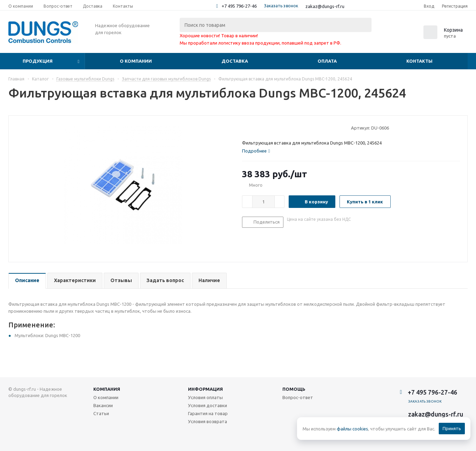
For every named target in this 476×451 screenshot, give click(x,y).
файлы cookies (352, 429)
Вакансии (103, 405)
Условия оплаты (205, 397)
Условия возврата (208, 421)
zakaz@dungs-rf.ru (325, 6)
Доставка (235, 61)
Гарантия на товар (208, 413)
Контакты (419, 61)
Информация (205, 389)
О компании (136, 61)
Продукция (38, 61)
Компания (107, 389)
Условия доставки (208, 405)
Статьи (101, 413)
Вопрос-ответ (298, 397)
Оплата (327, 61)
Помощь (294, 389)
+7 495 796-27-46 (239, 6)
